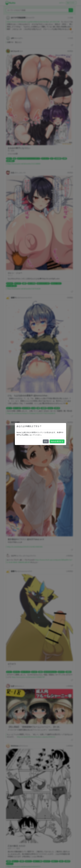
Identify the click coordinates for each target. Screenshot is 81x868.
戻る (46, 441)
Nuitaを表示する (57, 441)
